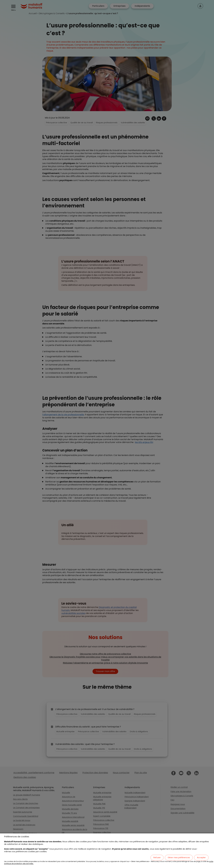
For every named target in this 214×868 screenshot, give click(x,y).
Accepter (201, 858)
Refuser (157, 858)
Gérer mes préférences (179, 858)
